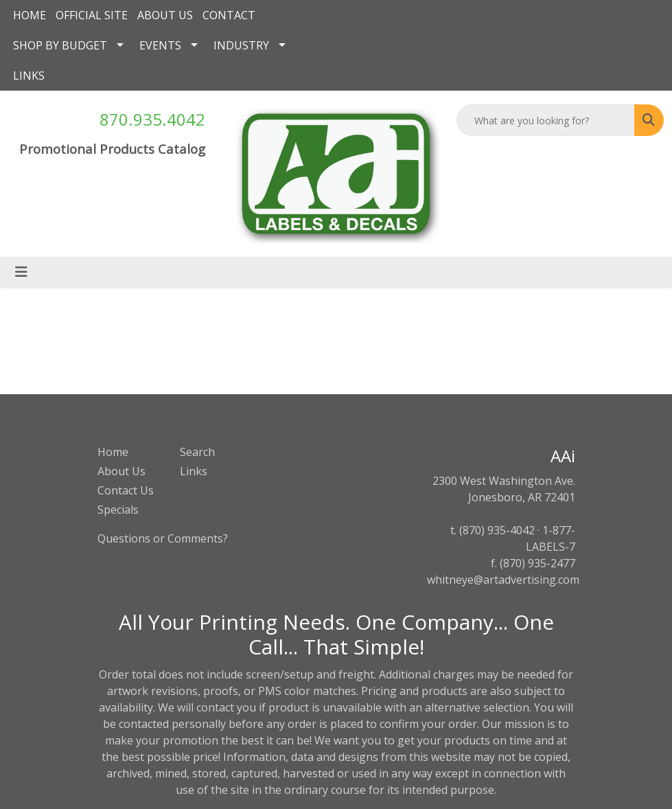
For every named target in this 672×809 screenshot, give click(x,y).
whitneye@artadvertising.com (503, 580)
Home (113, 452)
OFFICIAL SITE (92, 15)
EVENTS (160, 45)
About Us (121, 471)
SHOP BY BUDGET (60, 45)
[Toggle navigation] (21, 272)
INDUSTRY (241, 45)
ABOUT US (165, 15)
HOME (30, 15)
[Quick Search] (546, 120)
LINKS (29, 76)
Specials (118, 510)
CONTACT (229, 15)
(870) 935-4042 (497, 530)
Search (197, 452)
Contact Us (126, 490)
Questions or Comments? (163, 538)
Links (194, 471)
